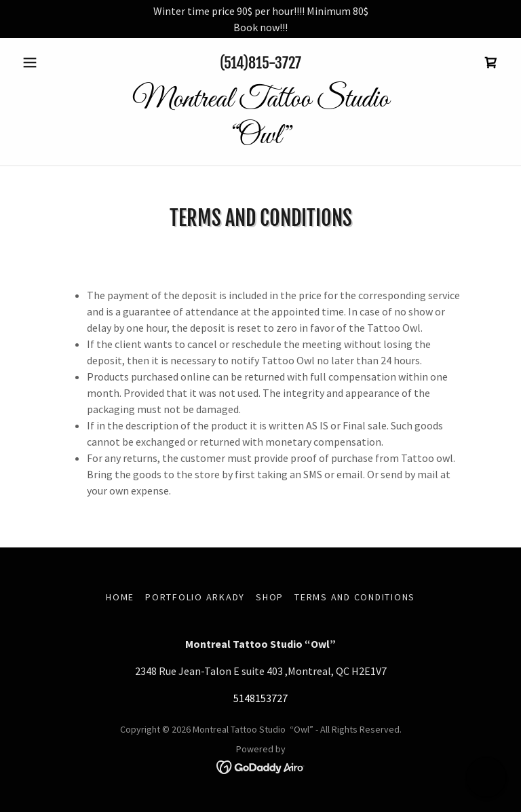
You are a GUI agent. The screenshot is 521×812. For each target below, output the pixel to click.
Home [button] (120, 597)
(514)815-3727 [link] (260, 63)
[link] (491, 62)
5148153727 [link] (260, 698)
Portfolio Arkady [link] (195, 597)
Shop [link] (270, 597)
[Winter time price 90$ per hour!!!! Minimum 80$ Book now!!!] (260, 19)
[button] (53, 62)
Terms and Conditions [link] (355, 597)
